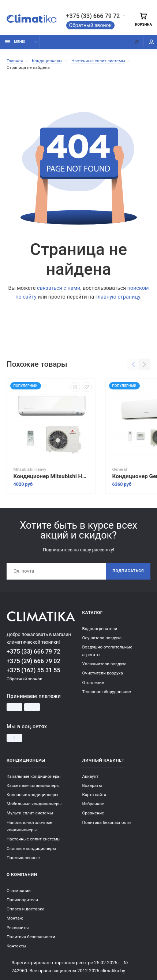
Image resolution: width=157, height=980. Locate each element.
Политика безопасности (107, 822)
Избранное (93, 804)
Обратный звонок (91, 25)
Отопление (93, 683)
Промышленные (23, 858)
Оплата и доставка (25, 909)
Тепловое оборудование (107, 692)
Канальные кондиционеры (33, 776)
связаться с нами (59, 288)
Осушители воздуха (102, 638)
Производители (22, 900)
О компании (19, 891)
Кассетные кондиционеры (33, 785)
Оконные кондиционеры (31, 848)
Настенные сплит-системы (33, 839)
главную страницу (118, 297)
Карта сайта (94, 795)
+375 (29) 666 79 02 (33, 661)
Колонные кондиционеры (32, 795)
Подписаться (128, 571)
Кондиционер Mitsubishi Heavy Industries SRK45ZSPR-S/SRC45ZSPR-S (51, 476)
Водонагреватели (100, 629)
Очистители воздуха (103, 673)
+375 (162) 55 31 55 (33, 670)
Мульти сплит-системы (30, 813)
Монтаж (15, 918)
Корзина (143, 19)
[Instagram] (14, 738)
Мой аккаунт (152, 42)
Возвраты (92, 785)
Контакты (16, 946)
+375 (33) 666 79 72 (93, 16)
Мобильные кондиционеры (34, 804)
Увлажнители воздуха (104, 664)
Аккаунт (90, 776)
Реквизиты (18, 928)
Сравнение (93, 813)
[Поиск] (137, 42)
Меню (15, 42)
